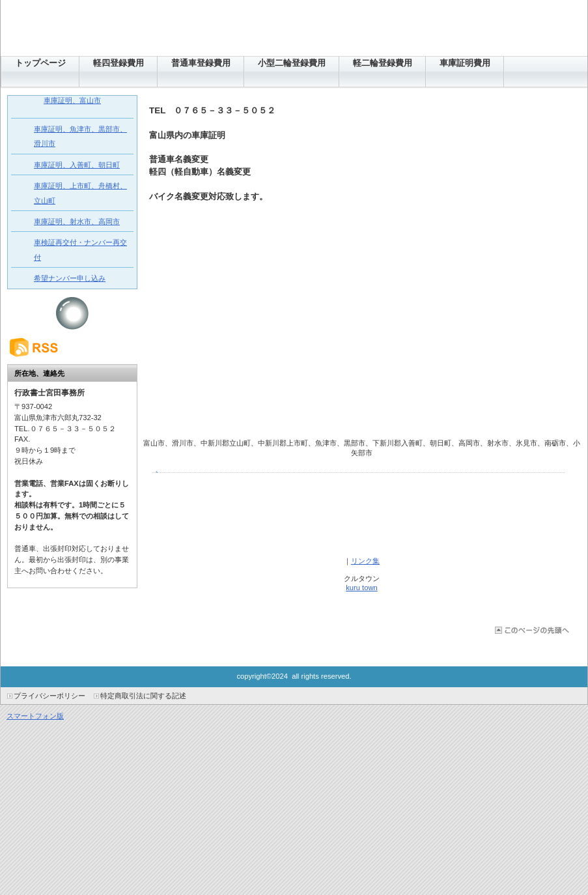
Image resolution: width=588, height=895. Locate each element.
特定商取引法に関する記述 (143, 696)
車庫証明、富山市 (72, 100)
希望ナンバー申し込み (70, 278)
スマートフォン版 (35, 716)
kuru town (362, 588)
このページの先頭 (531, 630)
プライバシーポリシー (49, 696)
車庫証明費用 (465, 63)
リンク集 (365, 561)
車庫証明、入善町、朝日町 (77, 165)
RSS (72, 348)
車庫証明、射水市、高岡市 (77, 221)
